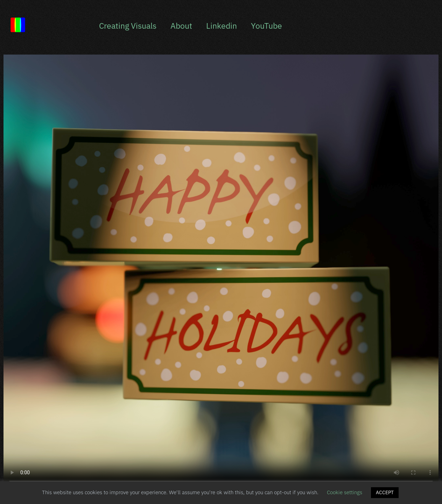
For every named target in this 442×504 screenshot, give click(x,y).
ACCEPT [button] (385, 492)
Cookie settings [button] (345, 492)
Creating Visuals (128, 26)
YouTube (266, 26)
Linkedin (222, 26)
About (181, 26)
